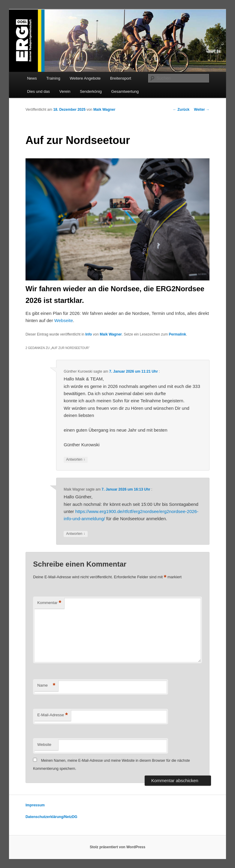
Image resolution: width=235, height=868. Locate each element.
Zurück (181, 110)
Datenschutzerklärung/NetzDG (51, 817)
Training (53, 78)
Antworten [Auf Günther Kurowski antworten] (75, 460)
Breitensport (121, 78)
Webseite (64, 320)
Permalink (178, 334)
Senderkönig (91, 91)
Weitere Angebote (85, 78)
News (32, 78)
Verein (65, 91)
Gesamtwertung (125, 91)
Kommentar (49, 603)
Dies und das (38, 91)
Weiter (202, 110)
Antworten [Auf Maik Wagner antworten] (75, 534)
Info (89, 334)
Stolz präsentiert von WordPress (117, 847)
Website (44, 745)
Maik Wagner (104, 110)
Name (46, 686)
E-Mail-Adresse (52, 715)
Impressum (35, 805)
